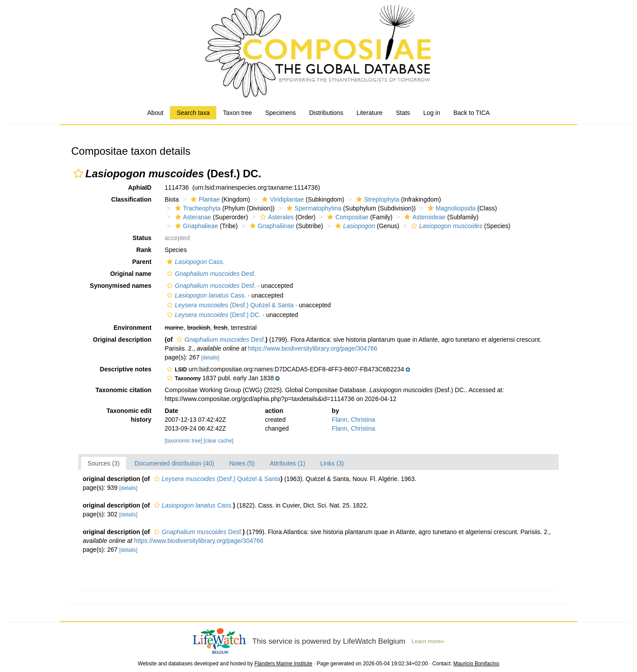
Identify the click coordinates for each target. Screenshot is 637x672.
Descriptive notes (126, 369)
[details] (210, 358)
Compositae (347, 217)
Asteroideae (424, 217)
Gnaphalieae (196, 226)
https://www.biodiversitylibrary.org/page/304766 (313, 348)
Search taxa (193, 113)
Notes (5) (242, 463)
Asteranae (192, 217)
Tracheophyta (197, 208)
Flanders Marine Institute (283, 664)
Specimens (280, 113)
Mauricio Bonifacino (476, 664)
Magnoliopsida (451, 208)
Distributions (326, 113)
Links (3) (332, 463)
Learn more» (428, 641)
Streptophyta (376, 199)
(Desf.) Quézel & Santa (229, 305)
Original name (131, 274)
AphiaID (140, 187)
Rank (144, 250)
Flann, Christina (353, 420)
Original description (122, 340)
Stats (403, 113)
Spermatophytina (313, 208)
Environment (133, 328)
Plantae (204, 199)
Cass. (194, 262)
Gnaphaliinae (271, 226)
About (155, 113)
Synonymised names (121, 286)
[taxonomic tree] (183, 441)
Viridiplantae (282, 199)
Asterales (276, 217)
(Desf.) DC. (213, 315)
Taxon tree (237, 113)
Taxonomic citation (124, 390)
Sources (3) (104, 463)
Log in (432, 113)
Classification (131, 199)
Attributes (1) (288, 463)
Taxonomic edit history (129, 415)
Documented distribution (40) (174, 463)
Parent (142, 262)
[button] (78, 173)
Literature (370, 113)
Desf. (210, 274)
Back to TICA (472, 113)
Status (142, 238)
